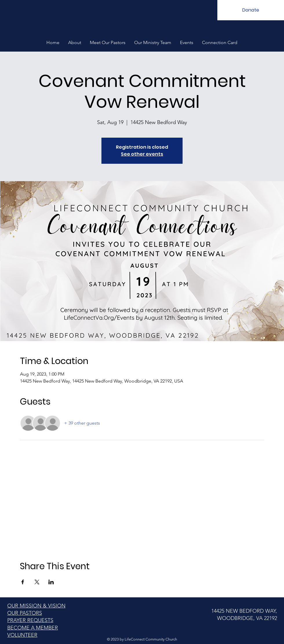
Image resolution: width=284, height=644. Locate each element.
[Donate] (251, 10)
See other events (142, 154)
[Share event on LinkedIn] (51, 582)
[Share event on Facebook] (23, 582)
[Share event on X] (37, 582)
